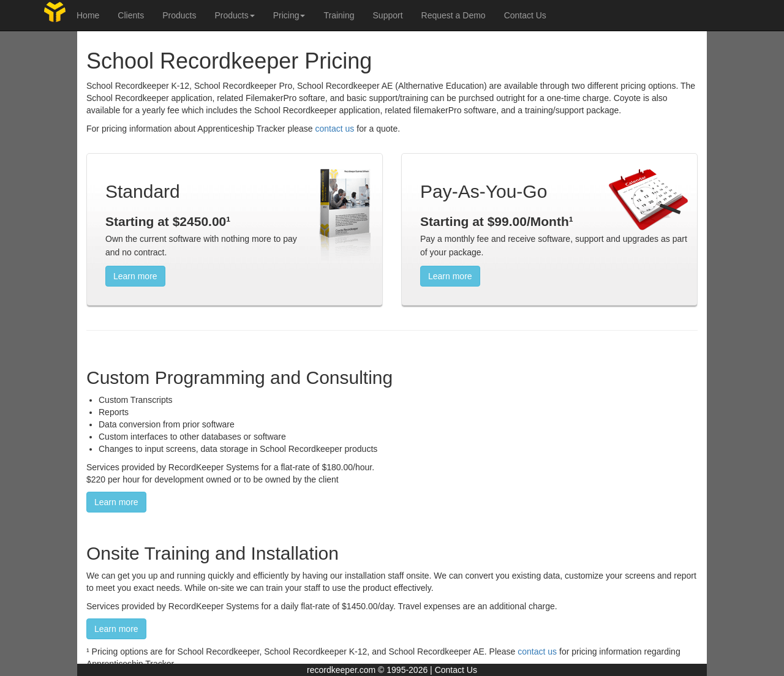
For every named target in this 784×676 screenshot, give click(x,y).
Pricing (289, 15)
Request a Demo (454, 15)
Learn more (135, 276)
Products (179, 15)
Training (339, 15)
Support (388, 15)
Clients (131, 15)
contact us (335, 129)
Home (88, 15)
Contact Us (525, 15)
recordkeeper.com (341, 670)
